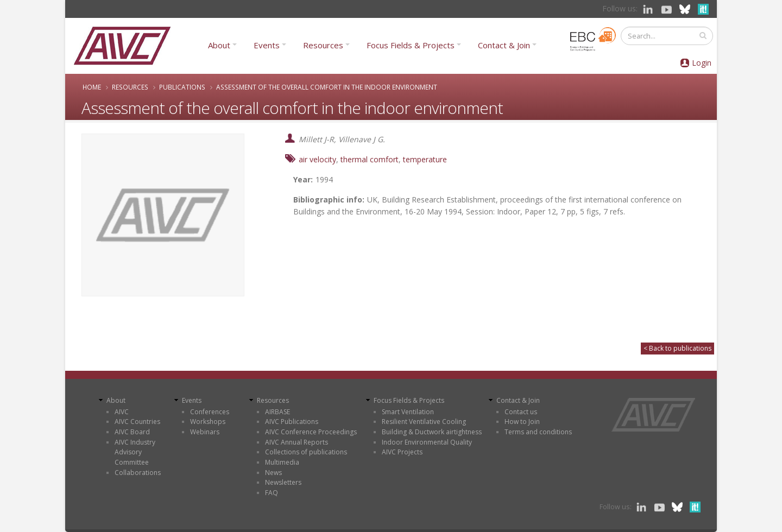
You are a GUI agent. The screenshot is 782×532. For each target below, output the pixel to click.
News (273, 473)
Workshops (208, 422)
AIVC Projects (402, 452)
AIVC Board (132, 432)
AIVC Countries (137, 422)
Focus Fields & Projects (411, 45)
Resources (323, 45)
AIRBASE (278, 412)
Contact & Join (504, 45)
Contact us (521, 412)
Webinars (205, 432)
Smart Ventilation (408, 412)
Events (267, 45)
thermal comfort (370, 159)
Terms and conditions (538, 432)
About (219, 45)
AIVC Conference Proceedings (311, 432)
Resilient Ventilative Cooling (424, 422)
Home (92, 87)
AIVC (122, 412)
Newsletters (283, 482)
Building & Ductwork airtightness (432, 432)
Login (702, 63)
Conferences (210, 412)
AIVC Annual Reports (297, 442)
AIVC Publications (292, 422)
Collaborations (138, 473)
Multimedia (282, 462)
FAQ (272, 493)
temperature (425, 159)
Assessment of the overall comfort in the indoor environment (327, 87)
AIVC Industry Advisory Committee (135, 452)
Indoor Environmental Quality (427, 442)
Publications (182, 87)
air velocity (317, 159)
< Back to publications (677, 348)
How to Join (522, 422)
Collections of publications (306, 452)
